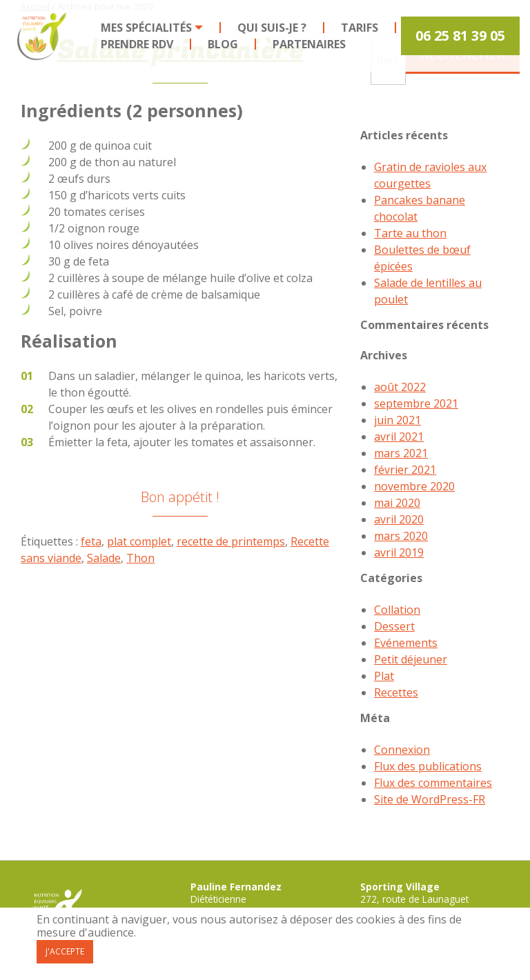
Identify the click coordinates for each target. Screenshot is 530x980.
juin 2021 (397, 420)
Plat (384, 676)
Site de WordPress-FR (430, 799)
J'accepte (65, 951)
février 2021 (405, 470)
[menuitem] (153, 28)
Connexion (402, 750)
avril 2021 (399, 437)
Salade (104, 558)
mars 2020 (401, 536)
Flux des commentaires (433, 783)
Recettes (396, 692)
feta (91, 541)
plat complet (139, 541)
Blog (223, 44)
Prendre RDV (137, 44)
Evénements (406, 643)
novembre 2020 (414, 486)
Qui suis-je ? (272, 28)
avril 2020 (399, 519)
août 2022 (400, 387)
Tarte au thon (410, 233)
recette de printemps (231, 541)
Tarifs (360, 28)
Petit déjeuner (411, 659)
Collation (397, 610)
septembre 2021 (416, 403)
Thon (140, 558)
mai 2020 (397, 503)
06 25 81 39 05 (460, 36)
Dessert (394, 626)
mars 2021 (401, 453)
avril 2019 (399, 552)
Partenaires (309, 44)
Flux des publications (428, 766)
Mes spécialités (146, 28)
